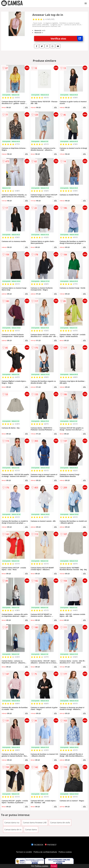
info (26, 107)
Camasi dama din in (13, 830)
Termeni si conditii (24, 852)
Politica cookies (65, 852)
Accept (54, 866)
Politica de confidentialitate (45, 852)
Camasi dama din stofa (60, 823)
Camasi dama (31, 830)
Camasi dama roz (12, 823)
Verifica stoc (67, 39)
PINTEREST (51, 845)
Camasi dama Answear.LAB (35, 823)
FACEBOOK (37, 845)
